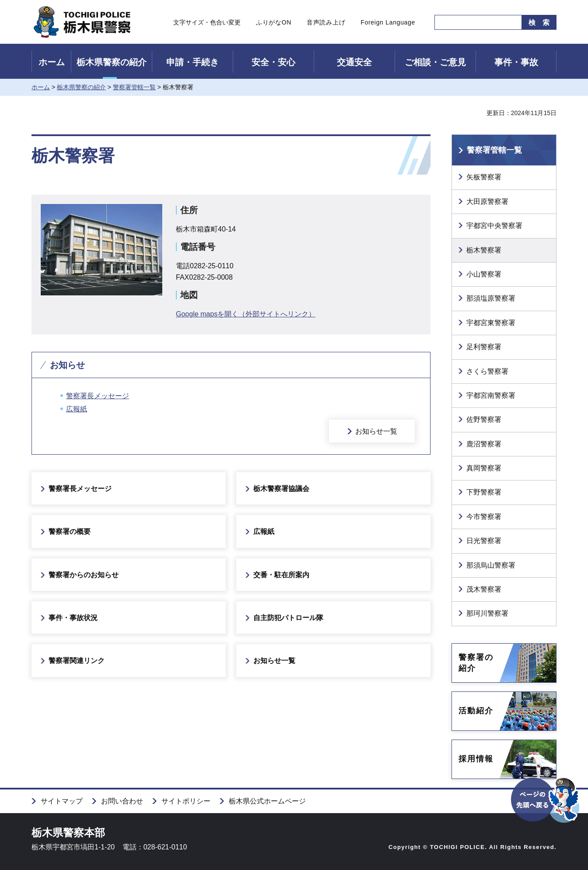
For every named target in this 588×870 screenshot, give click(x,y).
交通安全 (354, 62)
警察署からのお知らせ (84, 575)
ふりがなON (274, 22)
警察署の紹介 (476, 663)
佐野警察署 (484, 419)
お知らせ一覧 (376, 431)
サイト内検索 (428, 22)
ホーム (52, 62)
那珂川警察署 (487, 613)
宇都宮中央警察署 (494, 226)
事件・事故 (516, 62)
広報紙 (77, 409)
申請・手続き (192, 62)
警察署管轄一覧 (134, 87)
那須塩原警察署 (491, 298)
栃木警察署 (484, 250)
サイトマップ (62, 801)
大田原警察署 (487, 202)
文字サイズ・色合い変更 (207, 22)
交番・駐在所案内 (281, 575)
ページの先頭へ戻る (546, 815)
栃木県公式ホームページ (267, 801)
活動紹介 (476, 711)
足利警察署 (484, 347)
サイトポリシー (186, 801)
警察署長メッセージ (98, 396)
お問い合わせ (122, 801)
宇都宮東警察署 (491, 323)
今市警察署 (484, 517)
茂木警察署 (484, 589)
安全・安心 (273, 62)
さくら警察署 (487, 371)
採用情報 (476, 759)
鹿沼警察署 (484, 444)
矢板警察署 (484, 177)
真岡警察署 (484, 468)
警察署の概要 (70, 531)
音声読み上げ (326, 22)
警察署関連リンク (77, 661)
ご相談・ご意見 (435, 62)
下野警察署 (484, 492)
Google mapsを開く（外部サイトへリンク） (246, 314)
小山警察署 (484, 274)
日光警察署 (484, 541)
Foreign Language (388, 22)
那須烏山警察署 (491, 565)
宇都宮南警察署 (491, 395)
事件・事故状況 (73, 618)
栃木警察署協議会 (281, 489)
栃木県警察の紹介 (112, 62)
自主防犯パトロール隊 (288, 618)
